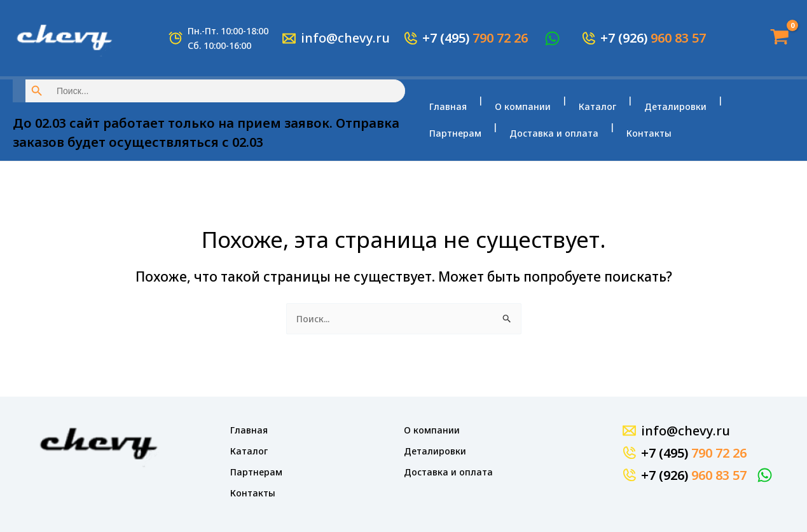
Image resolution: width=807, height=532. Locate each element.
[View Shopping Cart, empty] (775, 38)
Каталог (587, 113)
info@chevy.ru (345, 38)
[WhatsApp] (554, 38)
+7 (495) (475, 38)
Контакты (564, 127)
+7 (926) (653, 38)
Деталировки (660, 113)
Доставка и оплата (474, 127)
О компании (518, 113)
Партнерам (740, 113)
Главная (448, 113)
